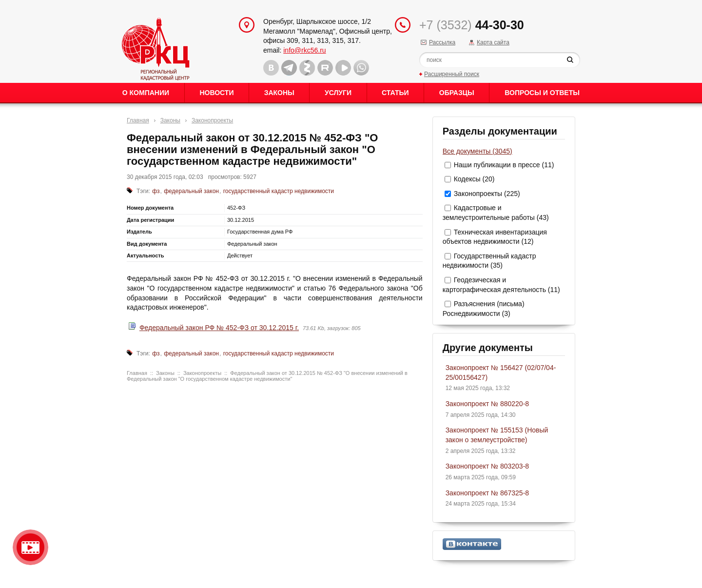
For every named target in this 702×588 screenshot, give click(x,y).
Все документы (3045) (478, 151)
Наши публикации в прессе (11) (504, 165)
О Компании (146, 93)
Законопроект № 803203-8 (487, 466)
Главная (138, 120)
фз (156, 191)
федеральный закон (191, 191)
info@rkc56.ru (304, 50)
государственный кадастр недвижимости (279, 191)
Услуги (338, 93)
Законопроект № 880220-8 (487, 404)
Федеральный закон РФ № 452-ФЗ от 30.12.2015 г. (219, 328)
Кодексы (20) (474, 179)
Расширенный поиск (452, 74)
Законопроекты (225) (487, 194)
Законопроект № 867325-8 (487, 493)
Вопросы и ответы (542, 93)
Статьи (395, 93)
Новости (216, 93)
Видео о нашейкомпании (30, 547)
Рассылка (442, 42)
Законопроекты (212, 120)
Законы (279, 93)
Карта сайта (493, 42)
